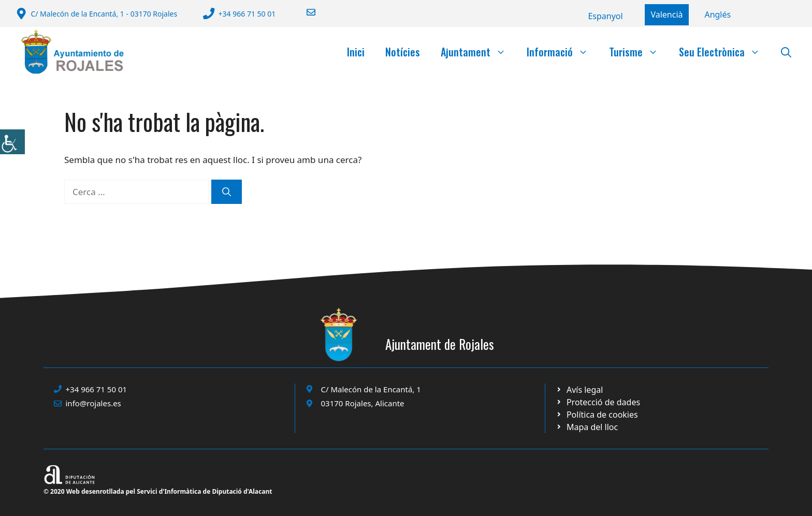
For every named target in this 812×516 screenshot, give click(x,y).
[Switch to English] (717, 14)
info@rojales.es (93, 403)
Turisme (639, 52)
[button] (786, 52)
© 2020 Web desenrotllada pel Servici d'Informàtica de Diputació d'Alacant (158, 491)
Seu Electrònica (725, 52)
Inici (356, 52)
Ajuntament (479, 52)
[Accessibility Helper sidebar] (12, 142)
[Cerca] (227, 192)
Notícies (403, 52)
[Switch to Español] (605, 16)
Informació (563, 52)
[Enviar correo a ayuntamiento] (304, 12)
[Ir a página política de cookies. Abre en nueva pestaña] (598, 402)
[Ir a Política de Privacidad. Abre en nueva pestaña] (579, 390)
